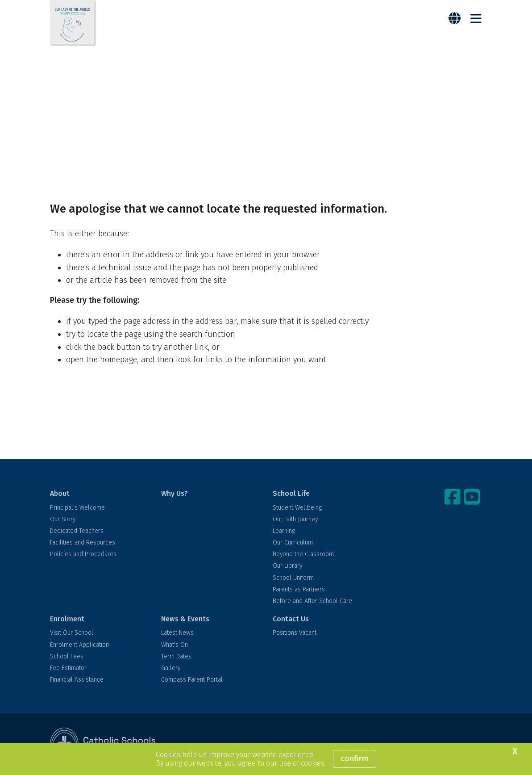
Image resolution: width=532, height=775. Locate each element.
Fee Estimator (68, 668)
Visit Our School (72, 633)
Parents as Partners (299, 589)
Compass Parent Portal (192, 680)
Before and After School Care (312, 601)
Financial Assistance (77, 680)
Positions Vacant (295, 633)
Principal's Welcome (77, 508)
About (60, 493)
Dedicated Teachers (77, 531)
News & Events (185, 619)
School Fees (67, 656)
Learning (284, 531)
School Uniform (293, 578)
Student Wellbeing (297, 508)
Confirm (355, 758)
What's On (175, 645)
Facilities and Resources (83, 542)
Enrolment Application (79, 645)
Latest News (177, 633)
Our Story (63, 519)
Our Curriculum (293, 542)
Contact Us (291, 619)
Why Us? (175, 493)
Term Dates (176, 656)
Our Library (287, 566)
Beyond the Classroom (303, 554)
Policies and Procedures (83, 554)
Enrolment (67, 619)
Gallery (171, 668)
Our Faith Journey (295, 519)
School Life (291, 493)
